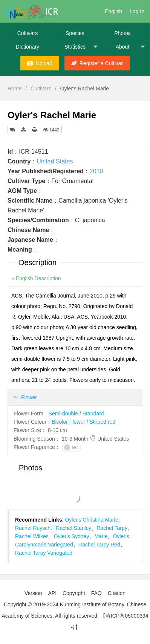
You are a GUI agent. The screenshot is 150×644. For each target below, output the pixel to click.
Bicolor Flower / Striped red (83, 422)
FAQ (96, 593)
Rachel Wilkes (32, 536)
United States (55, 161)
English (113, 11)
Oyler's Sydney (72, 536)
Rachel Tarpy (112, 528)
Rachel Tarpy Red (99, 545)
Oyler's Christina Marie (91, 520)
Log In (137, 11)
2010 (96, 171)
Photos (122, 33)
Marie (101, 536)
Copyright (74, 593)
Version (33, 593)
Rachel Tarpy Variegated (44, 553)
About (130, 47)
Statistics (81, 47)
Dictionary (28, 47)
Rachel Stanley (73, 528)
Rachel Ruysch (33, 528)
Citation (117, 593)
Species (75, 33)
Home (15, 89)
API (52, 593)
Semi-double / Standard (76, 414)
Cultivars (28, 33)
